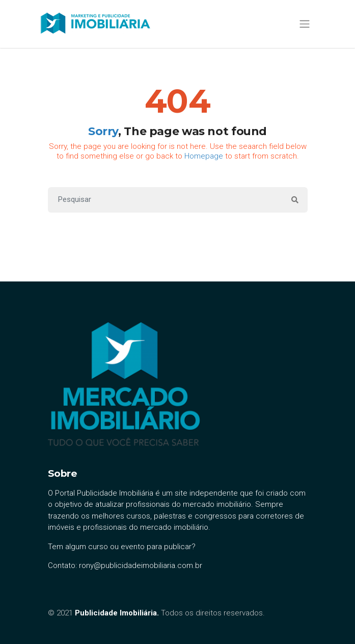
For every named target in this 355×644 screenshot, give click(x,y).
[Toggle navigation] (305, 24)
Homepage (204, 156)
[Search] (165, 200)
